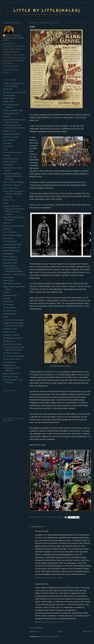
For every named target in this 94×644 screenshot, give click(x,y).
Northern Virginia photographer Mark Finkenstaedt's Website (13, 269)
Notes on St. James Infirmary (14, 274)
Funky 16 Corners (10, 162)
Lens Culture (8, 238)
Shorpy (6, 317)
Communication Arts (11, 113)
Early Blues (7, 143)
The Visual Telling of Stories (14, 356)
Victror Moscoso (9, 362)
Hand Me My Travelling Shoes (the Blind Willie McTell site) (13, 176)
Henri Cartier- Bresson (12, 185)
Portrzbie (7, 298)
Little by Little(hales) (47, 10)
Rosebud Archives (10, 311)
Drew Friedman (9, 140)
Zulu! (32, 27)
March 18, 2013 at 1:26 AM (49, 578)
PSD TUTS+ (8, 302)
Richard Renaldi (9, 308)
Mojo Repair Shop (10, 260)
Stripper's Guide (9, 332)
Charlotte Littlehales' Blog (13, 110)
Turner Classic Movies (12, 359)
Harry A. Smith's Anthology (13, 182)
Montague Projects (10, 263)
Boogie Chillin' (9, 102)
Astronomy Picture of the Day (14, 92)
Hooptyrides (8, 197)
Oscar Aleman (9, 277)
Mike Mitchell (8, 254)
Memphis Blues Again (11, 251)
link (42, 205)
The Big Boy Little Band (12, 338)
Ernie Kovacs (8, 146)
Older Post (87, 632)
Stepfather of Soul (10, 329)
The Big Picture (9, 341)
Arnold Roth (8, 89)
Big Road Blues (9, 95)
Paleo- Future (8, 280)
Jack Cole (7, 223)
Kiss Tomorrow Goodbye (13, 235)
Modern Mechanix (10, 257)
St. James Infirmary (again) (14, 320)
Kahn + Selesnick (10, 232)
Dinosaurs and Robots (12, 134)
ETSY (5, 149)
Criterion (6, 117)
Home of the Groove (11, 188)
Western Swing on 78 (11, 374)
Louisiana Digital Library (12, 244)
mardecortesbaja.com (11, 247)
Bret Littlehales (13, 35)
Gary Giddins (8, 165)
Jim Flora (7, 229)
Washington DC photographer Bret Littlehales (11, 368)
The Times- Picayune (11, 353)
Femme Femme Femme (12, 152)
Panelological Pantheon (12, 284)
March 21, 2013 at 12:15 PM (49, 622)
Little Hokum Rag (10, 241)
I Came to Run (9, 200)
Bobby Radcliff (9, 98)
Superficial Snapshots (12, 335)
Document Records (11, 137)
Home (61, 632)
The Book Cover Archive (12, 344)
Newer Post (34, 632)
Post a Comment (36, 628)
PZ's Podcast (8, 305)
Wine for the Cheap (11, 377)
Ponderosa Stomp (10, 295)
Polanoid (6, 292)
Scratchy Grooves (10, 314)
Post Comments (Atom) (49, 636)
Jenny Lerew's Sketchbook (13, 226)
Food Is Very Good (10, 159)
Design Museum (9, 131)
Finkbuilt (6, 156)
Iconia (5, 203)
